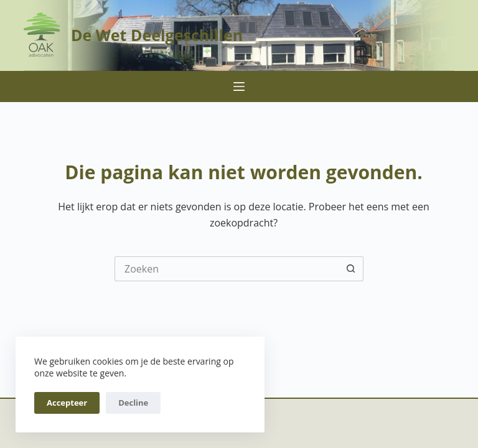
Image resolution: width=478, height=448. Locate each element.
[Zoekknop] (351, 269)
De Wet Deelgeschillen (157, 35)
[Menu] (239, 86)
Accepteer (67, 403)
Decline (133, 403)
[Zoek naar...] (227, 269)
